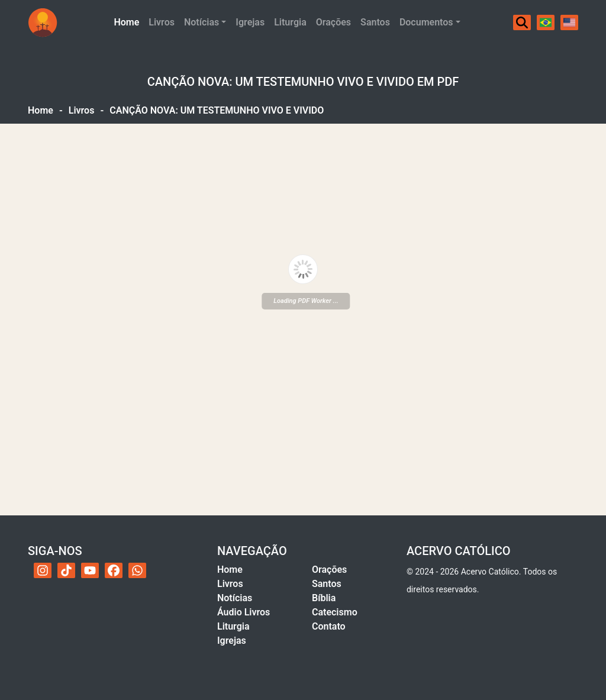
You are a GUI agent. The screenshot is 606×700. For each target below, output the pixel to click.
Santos (375, 22)
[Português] (546, 22)
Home (129, 21)
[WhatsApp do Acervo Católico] (137, 570)
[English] (569, 22)
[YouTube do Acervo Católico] (90, 570)
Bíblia (324, 598)
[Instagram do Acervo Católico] (43, 570)
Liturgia (290, 22)
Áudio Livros (244, 612)
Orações (333, 22)
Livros (162, 22)
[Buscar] (522, 22)
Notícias (202, 22)
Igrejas (250, 22)
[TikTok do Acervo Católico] (66, 570)
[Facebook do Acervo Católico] (114, 570)
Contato (329, 626)
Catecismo (335, 612)
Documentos (426, 22)
